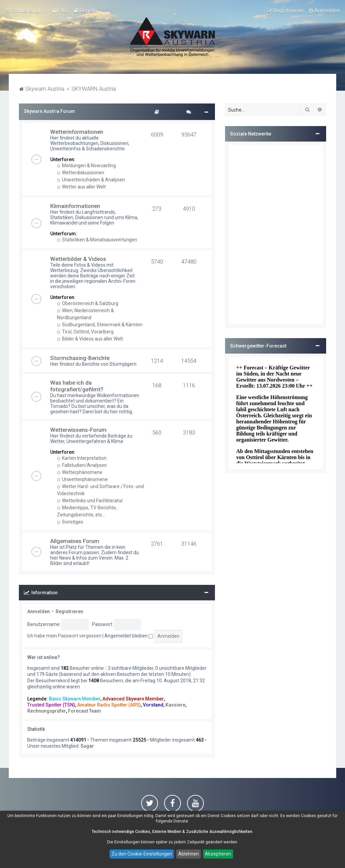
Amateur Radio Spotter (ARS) (109, 705)
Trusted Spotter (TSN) (51, 705)
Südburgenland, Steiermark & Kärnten (100, 325)
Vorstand (153, 705)
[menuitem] (60, 10)
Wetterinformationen (77, 132)
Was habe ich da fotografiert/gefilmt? (77, 386)
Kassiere (175, 705)
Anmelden (39, 611)
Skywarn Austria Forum (50, 111)
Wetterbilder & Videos (78, 259)
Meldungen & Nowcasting (87, 166)
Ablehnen (189, 854)
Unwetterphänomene (83, 479)
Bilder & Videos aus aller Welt (90, 339)
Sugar (87, 746)
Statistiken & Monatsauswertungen (97, 240)
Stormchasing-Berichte (80, 358)
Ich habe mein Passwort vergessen (64, 636)
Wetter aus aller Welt (82, 187)
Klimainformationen (75, 206)
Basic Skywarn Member (75, 699)
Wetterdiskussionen (81, 173)
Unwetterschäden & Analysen (91, 180)
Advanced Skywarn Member (133, 699)
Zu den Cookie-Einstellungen (142, 854)
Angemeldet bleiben (129, 636)
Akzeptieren (218, 854)
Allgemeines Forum (75, 541)
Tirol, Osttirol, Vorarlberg (85, 332)
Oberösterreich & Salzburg (88, 303)
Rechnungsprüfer (47, 711)
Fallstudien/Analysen (82, 465)
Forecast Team (85, 711)
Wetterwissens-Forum (78, 430)
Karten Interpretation (82, 458)
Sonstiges (70, 522)
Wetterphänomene (80, 472)
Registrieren (69, 611)
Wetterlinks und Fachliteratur (90, 501)
